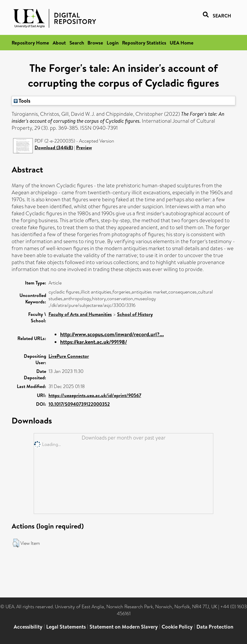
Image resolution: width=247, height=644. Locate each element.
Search (77, 43)
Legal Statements (66, 627)
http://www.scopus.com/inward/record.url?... (112, 334)
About (59, 43)
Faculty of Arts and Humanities (80, 314)
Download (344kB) (54, 147)
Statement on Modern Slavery (124, 627)
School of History (135, 314)
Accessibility (28, 627)
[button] (16, 543)
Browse (95, 43)
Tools (22, 101)
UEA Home (182, 43)
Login (113, 43)
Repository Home (30, 43)
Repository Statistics (144, 43)
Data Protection (215, 627)
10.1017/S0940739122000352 (79, 404)
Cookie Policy (177, 627)
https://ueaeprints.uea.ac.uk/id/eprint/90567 (95, 395)
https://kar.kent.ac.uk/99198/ (94, 342)
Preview (84, 147)
